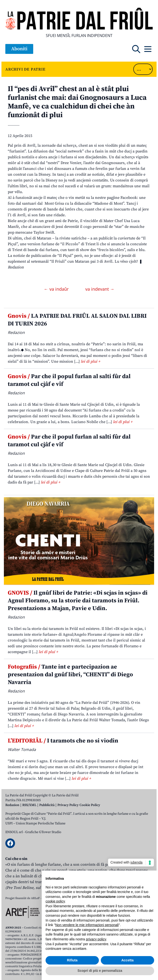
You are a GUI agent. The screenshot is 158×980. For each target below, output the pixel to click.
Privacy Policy (68, 805)
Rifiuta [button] (72, 960)
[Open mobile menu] (148, 49)
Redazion (12, 805)
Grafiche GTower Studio (43, 832)
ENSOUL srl (14, 832)
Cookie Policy (90, 805)
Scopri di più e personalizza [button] (100, 971)
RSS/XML (29, 805)
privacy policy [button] (96, 939)
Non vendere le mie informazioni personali (87, 925)
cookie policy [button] (55, 901)
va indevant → (100, 289)
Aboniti (19, 49)
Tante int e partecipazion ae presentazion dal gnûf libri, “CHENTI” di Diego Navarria (70, 675)
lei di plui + (90, 361)
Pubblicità (47, 805)
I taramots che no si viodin (63, 741)
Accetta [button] (128, 960)
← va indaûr (57, 289)
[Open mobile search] (136, 49)
